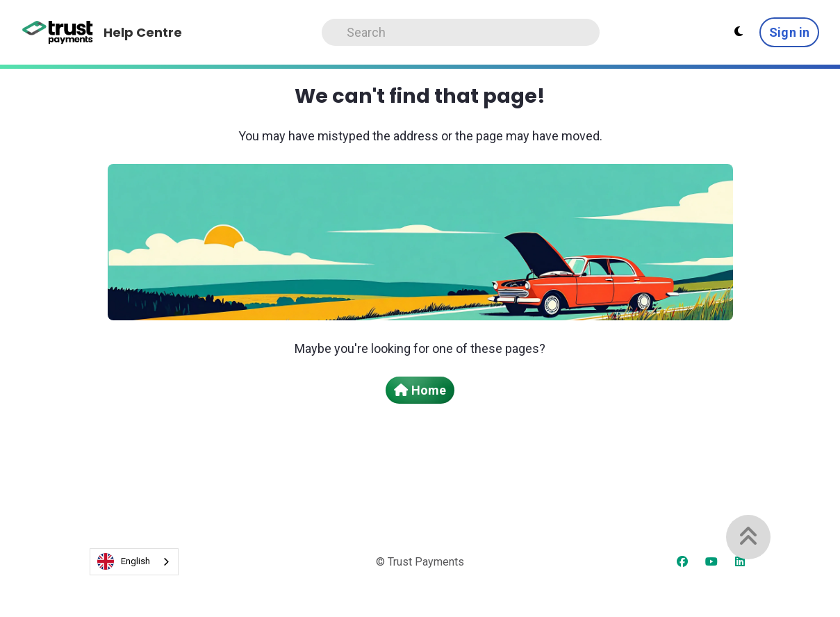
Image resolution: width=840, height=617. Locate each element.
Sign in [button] (789, 32)
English (124, 561)
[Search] (461, 32)
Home (420, 390)
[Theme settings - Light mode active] (739, 32)
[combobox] (134, 562)
